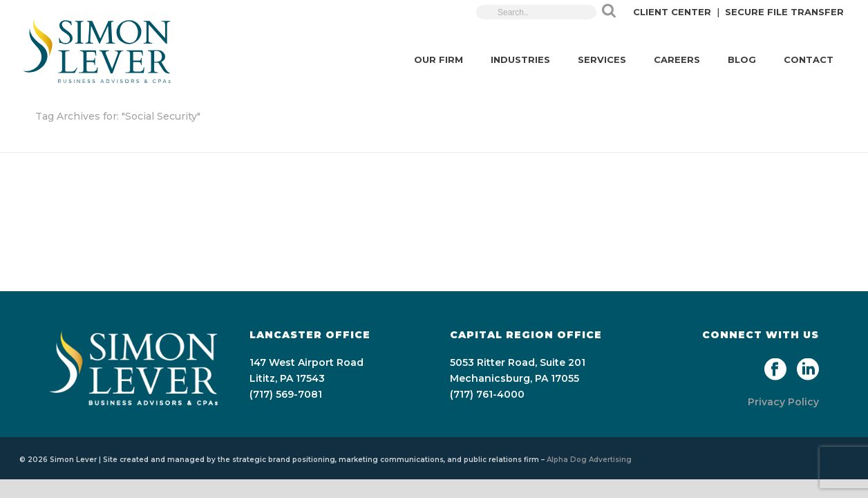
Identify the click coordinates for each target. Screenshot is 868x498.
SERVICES (602, 59)
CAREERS (677, 59)
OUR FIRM (438, 59)
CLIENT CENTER (672, 12)
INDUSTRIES (520, 59)
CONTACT (809, 59)
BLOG (742, 59)
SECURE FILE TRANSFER (784, 12)
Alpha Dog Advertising (589, 460)
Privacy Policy (783, 402)
